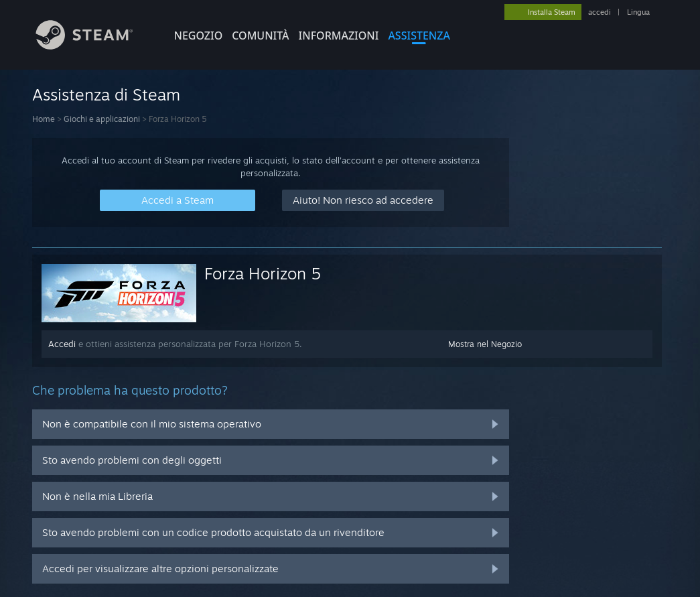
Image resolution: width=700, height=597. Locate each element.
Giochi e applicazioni (102, 119)
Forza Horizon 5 (263, 273)
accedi (600, 12)
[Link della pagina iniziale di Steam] (94, 46)
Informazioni (339, 36)
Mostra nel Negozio (485, 344)
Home (44, 119)
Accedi (62, 344)
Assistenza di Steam (106, 94)
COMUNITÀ (260, 36)
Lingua (638, 12)
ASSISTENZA (419, 36)
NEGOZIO (199, 36)
